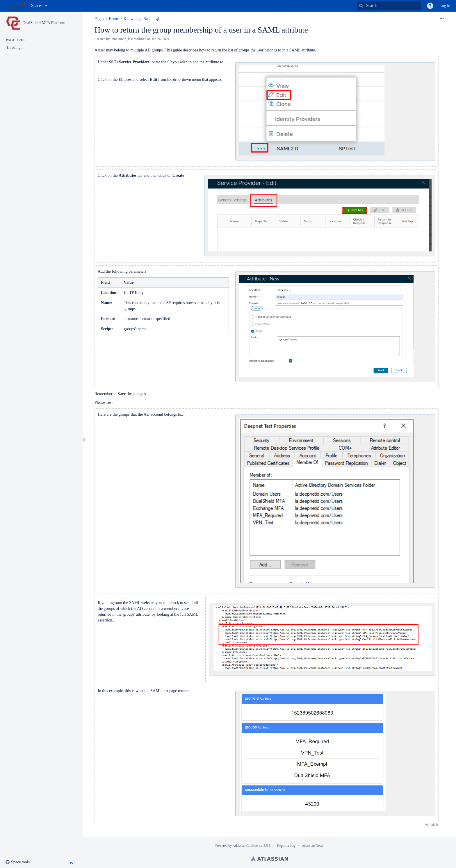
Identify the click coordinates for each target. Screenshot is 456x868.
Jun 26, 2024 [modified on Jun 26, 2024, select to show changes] (161, 39)
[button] (430, 6)
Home (114, 19)
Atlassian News (313, 846)
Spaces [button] (37, 6)
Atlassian (269, 858)
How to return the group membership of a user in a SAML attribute (201, 30)
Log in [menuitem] (445, 6)
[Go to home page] (16, 6)
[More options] (442, 19)
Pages (99, 19)
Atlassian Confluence (248, 846)
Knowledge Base (137, 19)
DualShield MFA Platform (44, 23)
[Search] (361, 6)
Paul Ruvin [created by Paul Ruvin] (118, 39)
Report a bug (286, 846)
